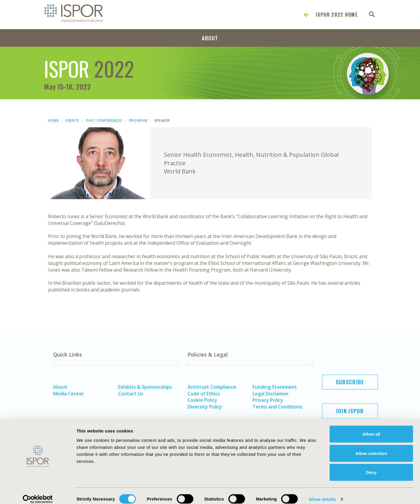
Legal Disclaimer (271, 394)
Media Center (69, 394)
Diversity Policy (205, 407)
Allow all (371, 427)
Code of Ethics (204, 394)
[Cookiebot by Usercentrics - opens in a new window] (38, 493)
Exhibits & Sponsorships (145, 387)
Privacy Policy (268, 400)
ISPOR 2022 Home (337, 15)
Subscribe (350, 382)
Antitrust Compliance (212, 387)
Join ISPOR (350, 411)
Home (54, 120)
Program (138, 120)
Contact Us (131, 394)
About (210, 38)
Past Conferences (104, 120)
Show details (322, 492)
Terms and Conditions (278, 407)
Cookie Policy (202, 400)
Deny (371, 466)
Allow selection (371, 447)
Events (72, 120)
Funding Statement (275, 387)
